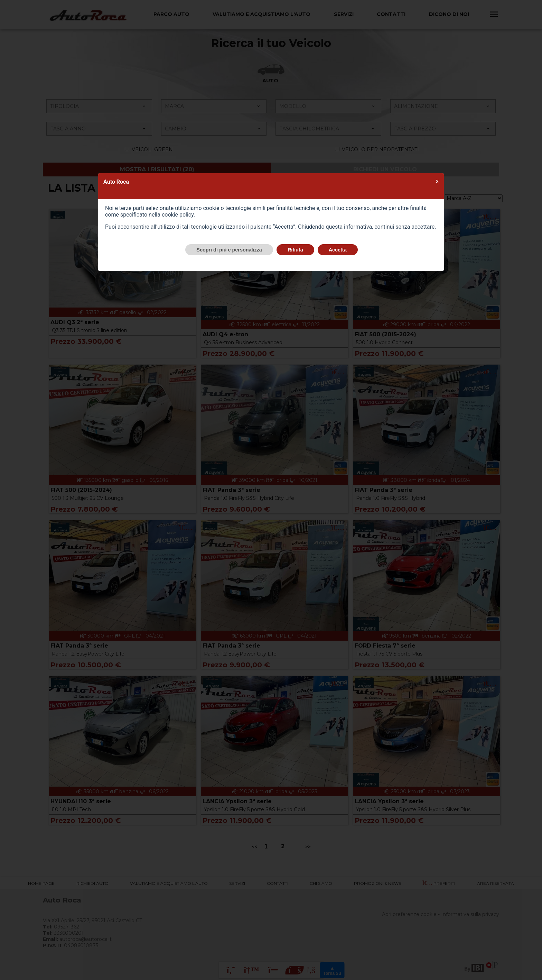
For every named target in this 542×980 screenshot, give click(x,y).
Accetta (338, 250)
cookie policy (178, 215)
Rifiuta (295, 250)
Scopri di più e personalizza (229, 250)
